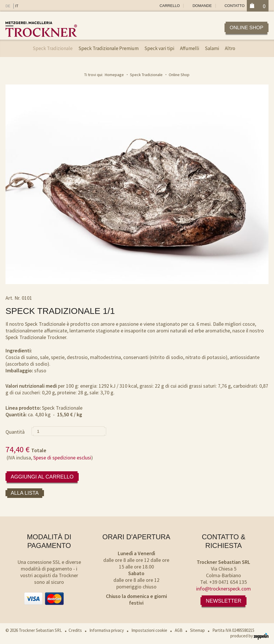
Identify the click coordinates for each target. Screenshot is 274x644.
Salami (212, 48)
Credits (75, 630)
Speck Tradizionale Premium (109, 48)
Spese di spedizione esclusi (62, 458)
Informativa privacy (107, 630)
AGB (179, 630)
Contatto (235, 6)
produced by (249, 636)
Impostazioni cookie (149, 630)
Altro (230, 48)
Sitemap (197, 630)
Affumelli (190, 48)
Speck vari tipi (159, 48)
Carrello (170, 6)
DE (8, 6)
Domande (202, 6)
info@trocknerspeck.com (224, 589)
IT (17, 6)
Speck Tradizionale (53, 48)
